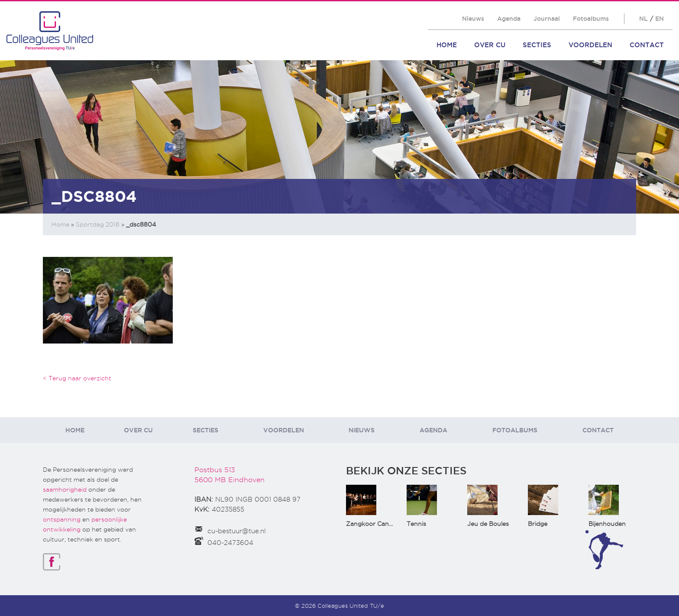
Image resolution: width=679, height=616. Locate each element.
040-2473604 (230, 543)
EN (660, 19)
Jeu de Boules (488, 524)
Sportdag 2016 (98, 224)
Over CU (490, 45)
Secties (537, 45)
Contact (647, 45)
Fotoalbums (591, 19)
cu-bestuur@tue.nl (237, 531)
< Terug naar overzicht (77, 378)
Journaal (547, 19)
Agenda (509, 19)
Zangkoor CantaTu (374, 524)
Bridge (538, 524)
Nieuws (473, 19)
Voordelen (590, 45)
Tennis (416, 524)
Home (447, 45)
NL (643, 19)
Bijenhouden (607, 524)
